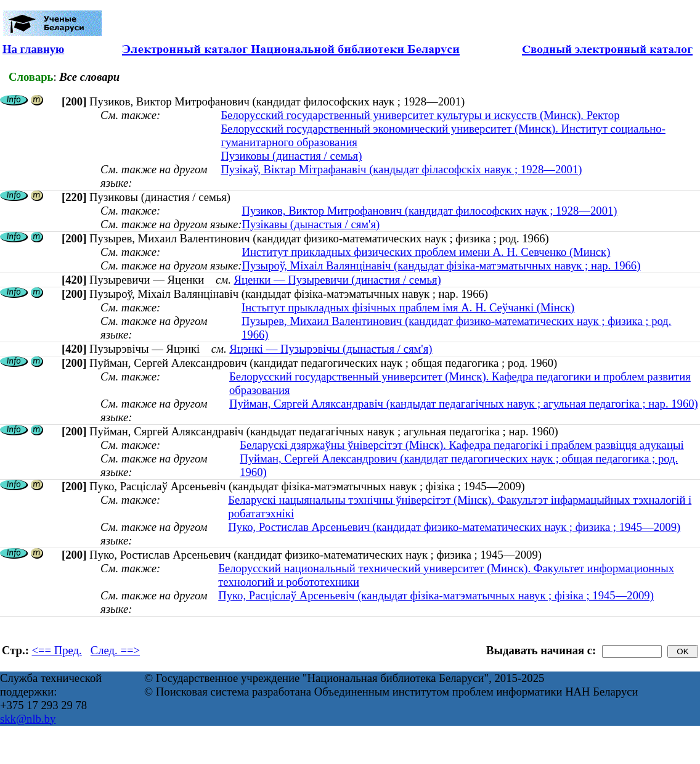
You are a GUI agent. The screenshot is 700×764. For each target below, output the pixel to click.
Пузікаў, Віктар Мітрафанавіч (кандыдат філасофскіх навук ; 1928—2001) (401, 169)
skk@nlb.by (28, 719)
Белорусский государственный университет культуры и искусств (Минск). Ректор (420, 115)
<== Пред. (57, 650)
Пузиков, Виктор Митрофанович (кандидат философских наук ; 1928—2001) (429, 211)
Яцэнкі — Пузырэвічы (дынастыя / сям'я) (331, 349)
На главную (33, 49)
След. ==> (115, 650)
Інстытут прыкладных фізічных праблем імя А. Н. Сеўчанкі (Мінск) (408, 307)
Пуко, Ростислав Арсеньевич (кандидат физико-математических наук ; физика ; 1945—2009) (454, 527)
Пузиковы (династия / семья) (291, 156)
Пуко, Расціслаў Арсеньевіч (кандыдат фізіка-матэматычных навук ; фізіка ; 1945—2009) (436, 595)
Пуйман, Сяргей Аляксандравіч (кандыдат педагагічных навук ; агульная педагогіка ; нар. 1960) (464, 404)
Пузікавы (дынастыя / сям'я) (311, 224)
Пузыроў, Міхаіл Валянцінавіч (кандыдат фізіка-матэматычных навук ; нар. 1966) (441, 265)
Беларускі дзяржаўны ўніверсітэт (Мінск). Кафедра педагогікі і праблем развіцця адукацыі (462, 445)
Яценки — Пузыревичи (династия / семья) (337, 280)
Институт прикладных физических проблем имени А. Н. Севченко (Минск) (426, 252)
